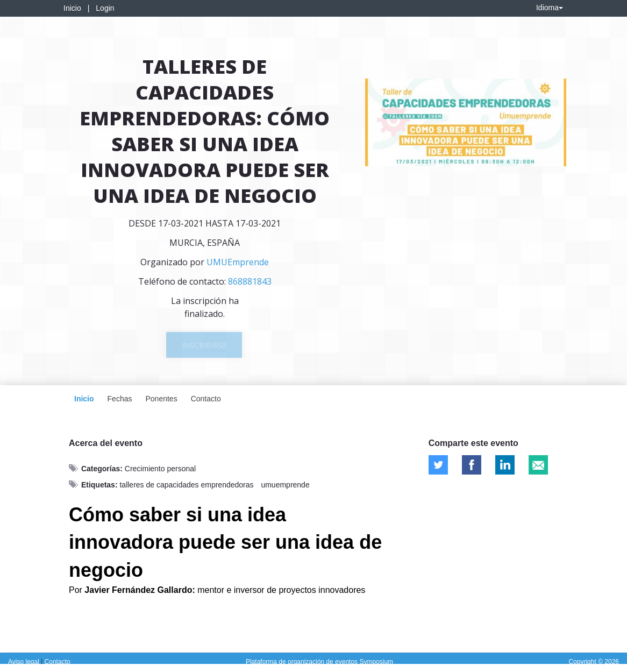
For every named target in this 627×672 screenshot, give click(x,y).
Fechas (120, 399)
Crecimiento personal (160, 469)
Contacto (206, 399)
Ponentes (161, 399)
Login (105, 8)
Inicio (72, 8)
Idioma (550, 8)
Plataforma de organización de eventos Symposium (319, 662)
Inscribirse (204, 345)
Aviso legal (24, 662)
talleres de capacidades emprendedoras (186, 485)
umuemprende (285, 485)
